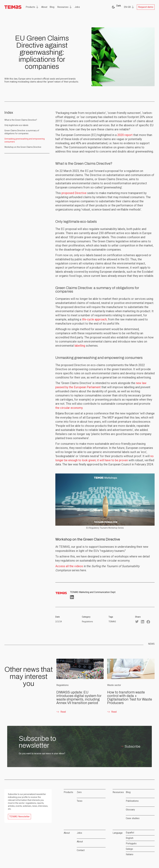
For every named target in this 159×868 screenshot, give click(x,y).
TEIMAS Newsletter (19, 817)
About (44, 7)
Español (130, 833)
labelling (80, 346)
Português (131, 843)
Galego (129, 849)
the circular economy (69, 408)
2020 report (125, 135)
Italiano (130, 854)
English (130, 838)
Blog (52, 7)
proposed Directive (74, 193)
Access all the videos (69, 566)
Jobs (77, 7)
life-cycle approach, (95, 319)
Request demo (146, 7)
